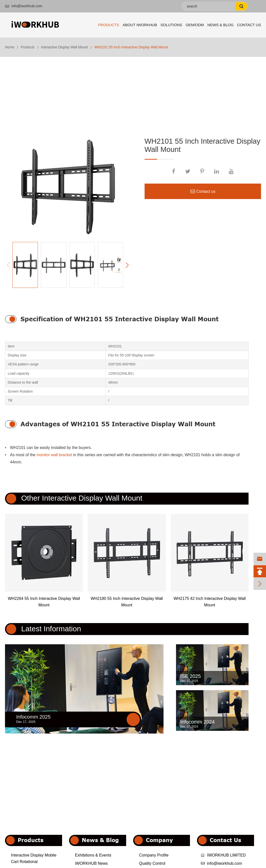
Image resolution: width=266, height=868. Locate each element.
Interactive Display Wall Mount (65, 47)
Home (10, 47)
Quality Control (152, 863)
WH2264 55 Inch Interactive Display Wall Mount (44, 602)
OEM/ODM (195, 25)
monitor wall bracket (54, 455)
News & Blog (221, 25)
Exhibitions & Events (93, 855)
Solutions (171, 25)
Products (109, 25)
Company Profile (154, 855)
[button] (127, 265)
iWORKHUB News (91, 863)
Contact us (203, 191)
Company (159, 840)
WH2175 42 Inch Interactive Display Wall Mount (210, 602)
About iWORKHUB (140, 25)
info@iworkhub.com (24, 6)
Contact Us (249, 25)
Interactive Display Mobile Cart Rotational (34, 858)
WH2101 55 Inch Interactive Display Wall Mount (131, 47)
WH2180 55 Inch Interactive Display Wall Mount (127, 602)
